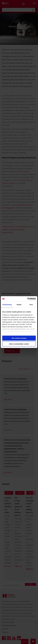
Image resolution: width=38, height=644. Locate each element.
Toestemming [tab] (7, 305)
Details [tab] (19, 305)
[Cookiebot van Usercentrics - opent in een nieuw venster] (27, 299)
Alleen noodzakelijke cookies (19, 344)
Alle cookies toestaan (19, 338)
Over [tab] (31, 305)
